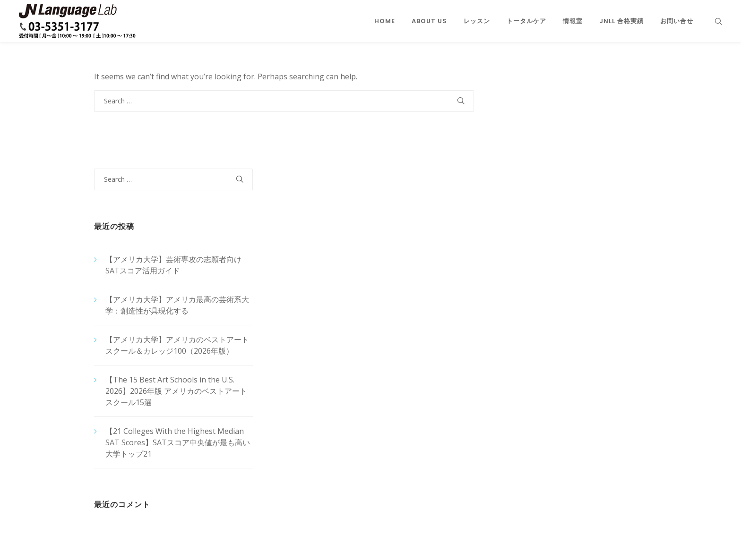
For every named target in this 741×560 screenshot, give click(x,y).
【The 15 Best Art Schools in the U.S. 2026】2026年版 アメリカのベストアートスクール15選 (176, 391)
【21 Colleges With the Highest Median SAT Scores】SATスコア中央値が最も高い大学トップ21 (178, 442)
